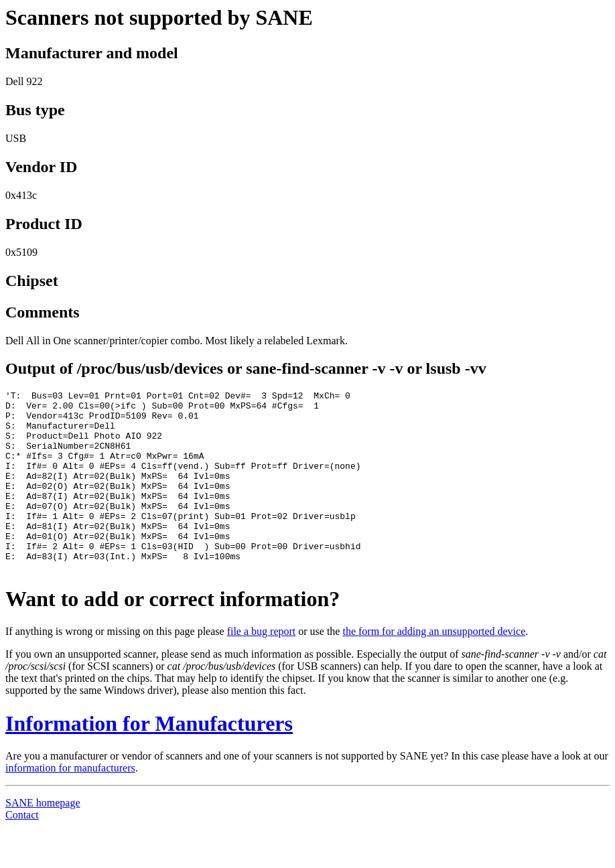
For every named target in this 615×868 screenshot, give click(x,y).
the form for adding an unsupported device (434, 667)
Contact (22, 851)
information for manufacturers (70, 804)
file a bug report (262, 667)
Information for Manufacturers (149, 759)
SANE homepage (43, 839)
